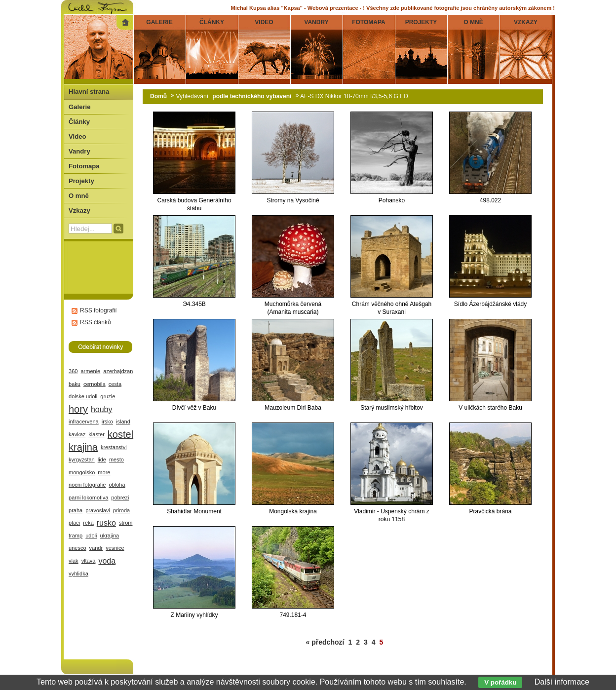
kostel (120, 434)
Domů (158, 96)
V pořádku (500, 682)
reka (88, 523)
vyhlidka (78, 574)
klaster (96, 434)
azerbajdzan (118, 371)
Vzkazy (79, 211)
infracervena (84, 422)
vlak (74, 561)
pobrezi (120, 498)
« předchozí (325, 642)
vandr (96, 548)
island (123, 422)
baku (75, 384)
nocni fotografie (87, 485)
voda (107, 561)
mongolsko (82, 472)
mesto (116, 460)
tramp (76, 536)
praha (76, 510)
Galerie (79, 107)
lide (102, 460)
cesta (115, 384)
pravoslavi (98, 510)
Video (77, 136)
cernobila (95, 384)
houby (102, 409)
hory (78, 409)
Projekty (81, 181)
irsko (107, 422)
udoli (91, 536)
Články (79, 122)
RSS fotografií (98, 310)
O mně (79, 196)
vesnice (115, 548)
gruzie (108, 396)
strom (126, 523)
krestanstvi (114, 447)
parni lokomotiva (88, 498)
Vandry (79, 151)
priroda (121, 510)
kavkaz (77, 434)
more (104, 472)
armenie (90, 371)
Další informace (562, 682)
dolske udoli (83, 396)
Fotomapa (84, 166)
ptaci (74, 523)
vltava (89, 561)
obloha (117, 485)
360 (73, 371)
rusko (106, 523)
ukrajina (110, 536)
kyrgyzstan (82, 460)
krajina (83, 447)
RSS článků (96, 322)
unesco (77, 548)
